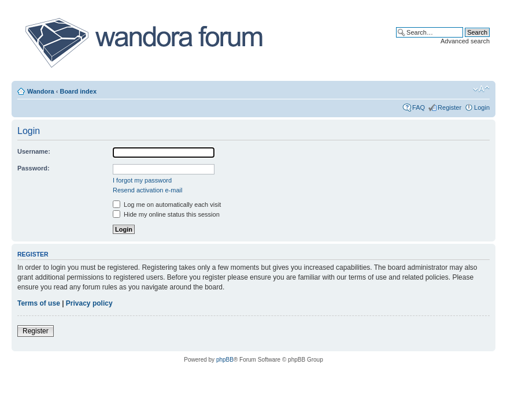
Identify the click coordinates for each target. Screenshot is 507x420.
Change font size (481, 89)
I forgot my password (142, 180)
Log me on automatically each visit (167, 205)
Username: (34, 151)
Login (482, 107)
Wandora (41, 91)
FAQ (419, 107)
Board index (78, 91)
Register (449, 107)
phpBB (225, 360)
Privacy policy (89, 303)
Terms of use (39, 303)
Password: (34, 168)
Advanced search (465, 41)
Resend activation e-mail (147, 190)
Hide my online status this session (166, 214)
